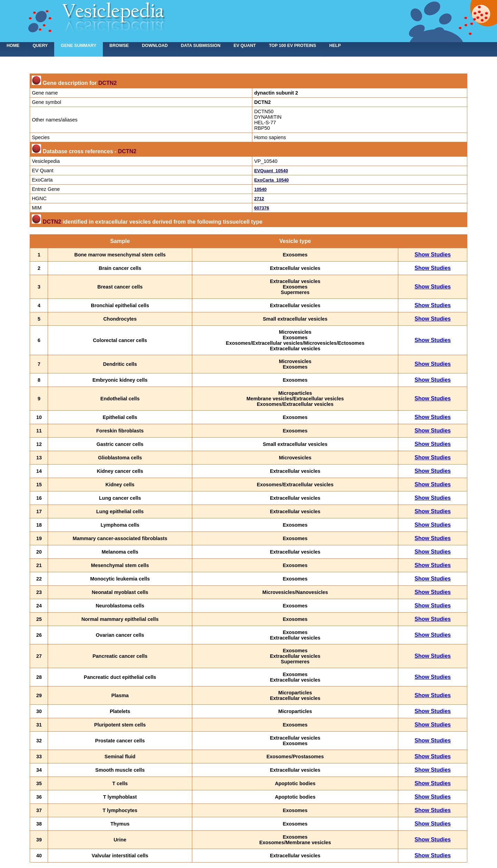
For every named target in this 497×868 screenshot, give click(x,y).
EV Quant (245, 46)
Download (155, 46)
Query (40, 46)
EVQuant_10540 (271, 171)
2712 (259, 199)
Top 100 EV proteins (293, 46)
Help (335, 46)
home (13, 46)
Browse (119, 46)
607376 (261, 208)
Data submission (201, 46)
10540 (260, 189)
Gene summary (79, 46)
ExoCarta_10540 (271, 180)
